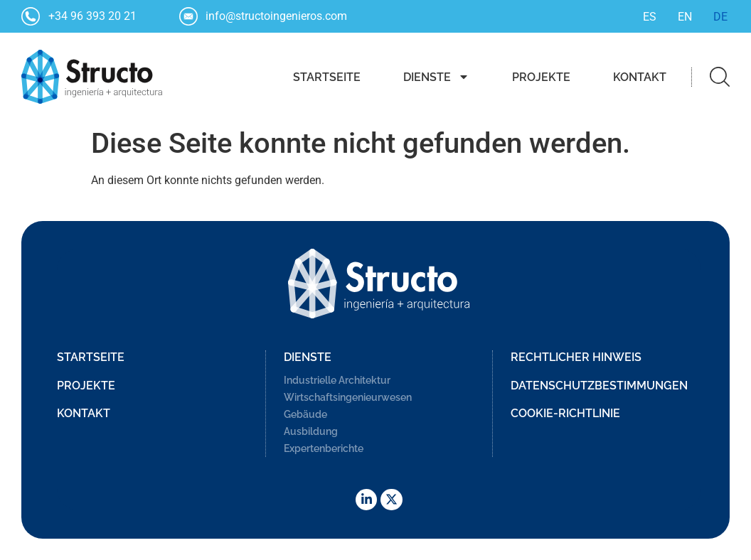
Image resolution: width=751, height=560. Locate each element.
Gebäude (305, 414)
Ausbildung (311, 431)
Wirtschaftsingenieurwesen (348, 397)
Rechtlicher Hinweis (576, 357)
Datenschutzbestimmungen (599, 386)
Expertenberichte (324, 448)
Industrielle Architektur (337, 380)
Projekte (541, 77)
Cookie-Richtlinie (565, 413)
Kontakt (640, 77)
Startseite (327, 77)
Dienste (436, 77)
